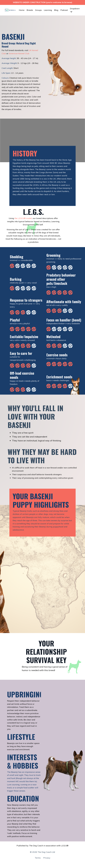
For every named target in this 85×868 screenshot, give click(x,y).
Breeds (30, 10)
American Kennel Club (19, 53)
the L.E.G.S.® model (23, 218)
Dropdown (75, 10)
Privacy (47, 858)
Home (22, 10)
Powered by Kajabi (42, 862)
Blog (56, 10)
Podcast (64, 10)
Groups (38, 10)
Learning (48, 10)
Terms (38, 858)
